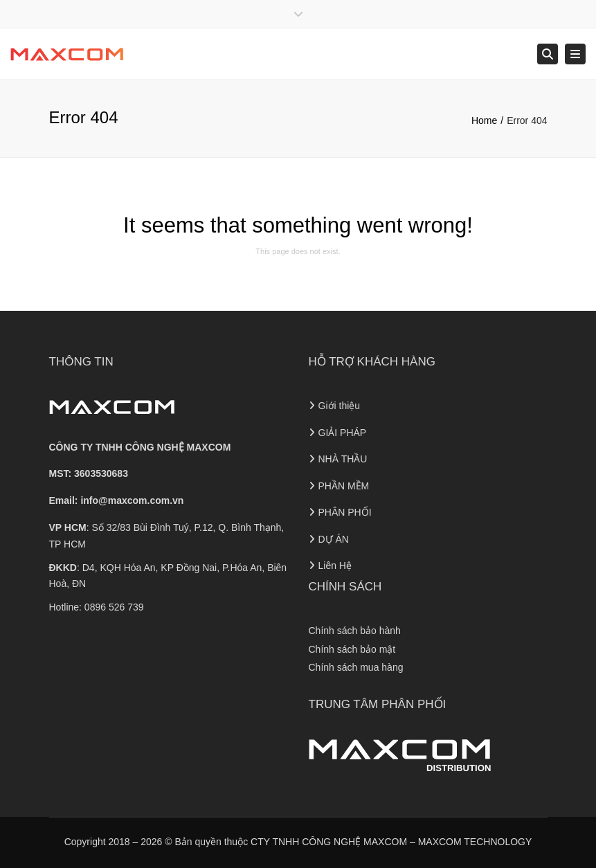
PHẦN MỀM (344, 486)
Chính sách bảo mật (352, 649)
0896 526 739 (114, 607)
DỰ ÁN (334, 539)
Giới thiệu (340, 406)
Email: (117, 500)
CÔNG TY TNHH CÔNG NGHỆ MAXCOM (140, 447)
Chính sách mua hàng (356, 667)
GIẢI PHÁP (343, 433)
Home (484, 120)
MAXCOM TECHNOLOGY (475, 842)
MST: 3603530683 (89, 473)
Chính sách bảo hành (355, 631)
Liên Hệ (335, 566)
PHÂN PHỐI (345, 512)
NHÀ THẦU (343, 459)
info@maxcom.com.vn (132, 500)
